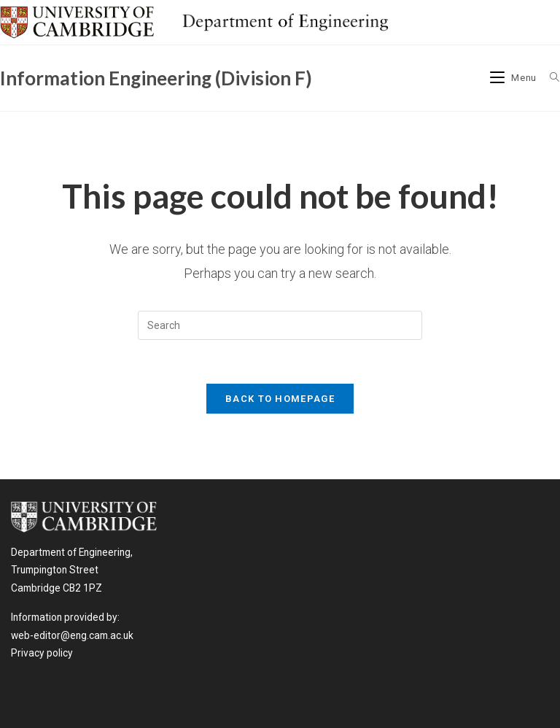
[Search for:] (549, 78)
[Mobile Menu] (515, 78)
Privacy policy (42, 653)
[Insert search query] (280, 325)
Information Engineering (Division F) (156, 78)
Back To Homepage (280, 399)
